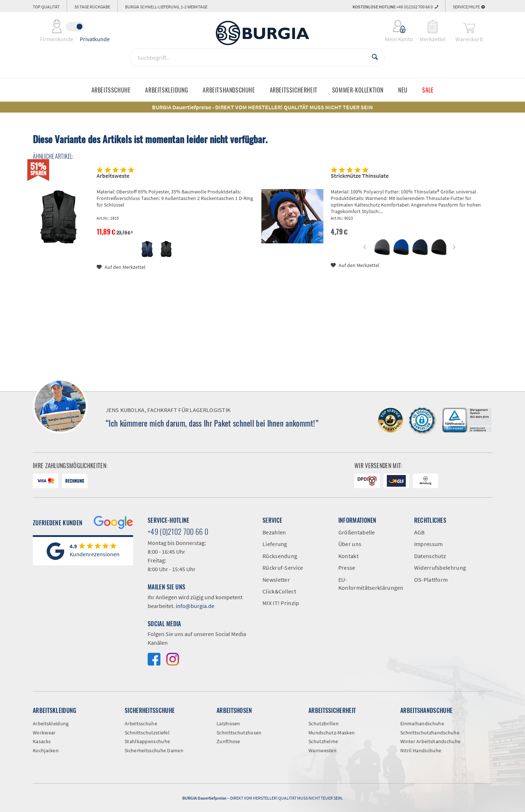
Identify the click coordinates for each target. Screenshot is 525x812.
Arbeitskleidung (51, 723)
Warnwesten (322, 750)
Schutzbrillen (324, 723)
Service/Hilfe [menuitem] (469, 7)
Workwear (44, 733)
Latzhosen (228, 723)
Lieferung (275, 544)
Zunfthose (228, 741)
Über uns (350, 544)
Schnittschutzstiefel (147, 733)
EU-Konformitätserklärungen (371, 584)
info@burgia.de (195, 606)
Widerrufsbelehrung (440, 568)
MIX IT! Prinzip (281, 603)
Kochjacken (46, 750)
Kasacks (42, 741)
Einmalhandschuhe (422, 723)
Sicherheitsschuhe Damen (154, 750)
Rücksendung (280, 556)
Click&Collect (279, 591)
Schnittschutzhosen (239, 733)
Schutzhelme (323, 741)
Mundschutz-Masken (332, 733)
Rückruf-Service (283, 568)
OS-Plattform (431, 580)
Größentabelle (357, 532)
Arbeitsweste (113, 176)
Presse (347, 568)
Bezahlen (274, 532)
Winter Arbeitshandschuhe (430, 741)
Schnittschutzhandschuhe (430, 733)
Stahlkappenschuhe (147, 741)
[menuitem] (394, 27)
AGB (419, 532)
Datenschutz (430, 556)
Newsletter (276, 580)
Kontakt (348, 556)
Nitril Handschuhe (421, 750)
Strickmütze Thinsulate (360, 176)
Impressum (429, 544)
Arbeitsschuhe (141, 723)
